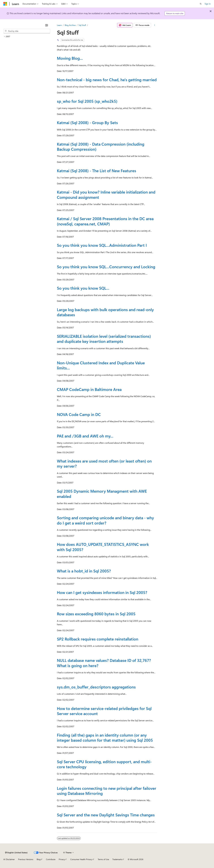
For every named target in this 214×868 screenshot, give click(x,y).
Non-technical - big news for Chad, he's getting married (107, 80)
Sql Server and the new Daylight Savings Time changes (106, 815)
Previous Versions (26, 859)
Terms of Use (103, 859)
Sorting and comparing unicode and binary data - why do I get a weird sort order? (105, 520)
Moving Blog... (70, 58)
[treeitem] (27, 37)
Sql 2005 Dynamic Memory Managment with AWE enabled (102, 494)
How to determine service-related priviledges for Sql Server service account (104, 711)
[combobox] (27, 31)
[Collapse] (47, 25)
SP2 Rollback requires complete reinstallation (98, 639)
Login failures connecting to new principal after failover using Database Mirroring (107, 791)
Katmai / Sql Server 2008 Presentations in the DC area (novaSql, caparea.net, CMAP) (105, 221)
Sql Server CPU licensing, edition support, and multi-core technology (104, 764)
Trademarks (117, 859)
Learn (59, 25)
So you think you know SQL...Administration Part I (102, 245)
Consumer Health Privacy (81, 859)
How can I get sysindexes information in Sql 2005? (102, 592)
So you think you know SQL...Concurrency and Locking (106, 267)
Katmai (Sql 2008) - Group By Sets (87, 122)
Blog (39, 859)
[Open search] (201, 4)
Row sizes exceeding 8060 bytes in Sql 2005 (96, 614)
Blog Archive (70, 25)
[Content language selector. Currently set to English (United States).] (16, 853)
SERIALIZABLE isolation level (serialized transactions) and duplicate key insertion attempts (104, 339)
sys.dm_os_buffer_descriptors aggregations (96, 687)
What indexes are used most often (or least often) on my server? (104, 463)
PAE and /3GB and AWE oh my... (85, 436)
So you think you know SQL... (83, 288)
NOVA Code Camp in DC (79, 414)
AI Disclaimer (9, 859)
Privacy (62, 859)
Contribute (51, 859)
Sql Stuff (82, 25)
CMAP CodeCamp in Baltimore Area (89, 389)
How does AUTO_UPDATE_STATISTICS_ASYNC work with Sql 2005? (103, 547)
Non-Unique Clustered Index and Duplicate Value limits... (101, 365)
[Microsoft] (5, 4)
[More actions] (155, 25)
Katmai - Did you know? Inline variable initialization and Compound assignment (106, 194)
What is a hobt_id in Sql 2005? (84, 571)
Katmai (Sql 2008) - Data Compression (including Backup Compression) (101, 147)
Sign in (208, 4)
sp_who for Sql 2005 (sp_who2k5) (87, 101)
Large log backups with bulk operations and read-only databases (105, 312)
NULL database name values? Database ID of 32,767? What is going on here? (104, 663)
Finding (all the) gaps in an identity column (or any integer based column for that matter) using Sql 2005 (105, 737)
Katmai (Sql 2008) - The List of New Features (97, 171)
